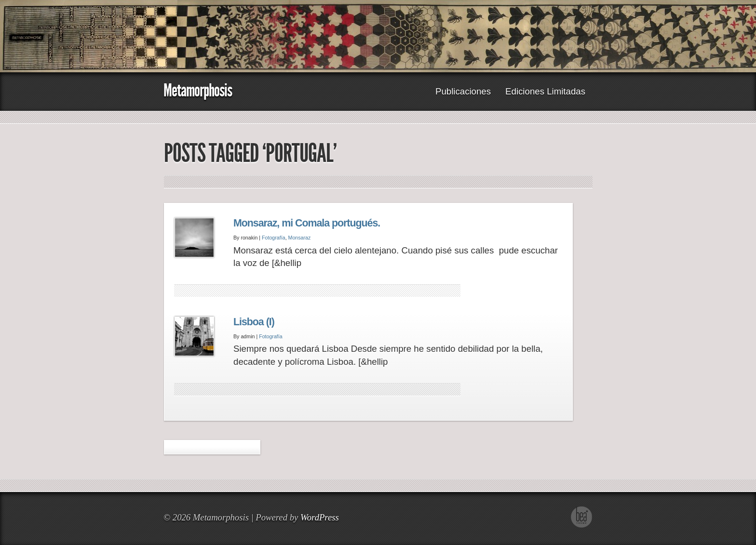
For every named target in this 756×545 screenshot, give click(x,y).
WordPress (320, 517)
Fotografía (274, 238)
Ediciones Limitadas (545, 91)
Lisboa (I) (254, 322)
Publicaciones (463, 91)
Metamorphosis (198, 90)
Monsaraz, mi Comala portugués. (307, 223)
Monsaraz (300, 238)
